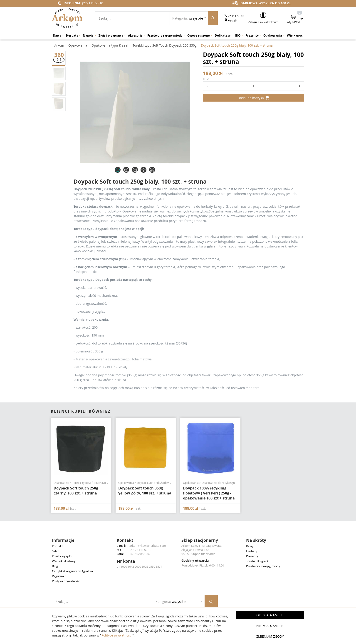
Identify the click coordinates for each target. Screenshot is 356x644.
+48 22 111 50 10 (140, 550)
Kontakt (231, 20)
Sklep (56, 551)
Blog (55, 566)
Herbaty (252, 551)
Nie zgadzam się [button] (270, 626)
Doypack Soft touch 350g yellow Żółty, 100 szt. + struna (145, 491)
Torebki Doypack (257, 561)
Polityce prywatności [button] (117, 635)
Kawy (250, 546)
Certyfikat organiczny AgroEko (72, 571)
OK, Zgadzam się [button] (270, 615)
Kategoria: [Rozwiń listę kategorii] (188, 18)
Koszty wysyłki (62, 556)
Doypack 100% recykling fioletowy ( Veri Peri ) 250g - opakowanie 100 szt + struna (209, 493)
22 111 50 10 (234, 16)
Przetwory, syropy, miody (263, 566)
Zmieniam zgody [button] (270, 636)
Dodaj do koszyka (253, 98)
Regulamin (59, 576)
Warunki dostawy (64, 561)
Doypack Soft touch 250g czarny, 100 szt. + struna (76, 491)
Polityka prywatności (66, 581)
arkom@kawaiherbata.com (148, 546)
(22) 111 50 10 (93, 3)
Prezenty (252, 556)
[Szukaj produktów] (213, 18)
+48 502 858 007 (140, 554)
